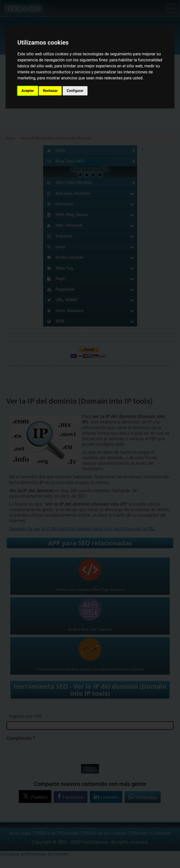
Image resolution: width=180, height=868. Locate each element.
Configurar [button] (75, 91)
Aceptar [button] (28, 91)
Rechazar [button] (50, 91)
